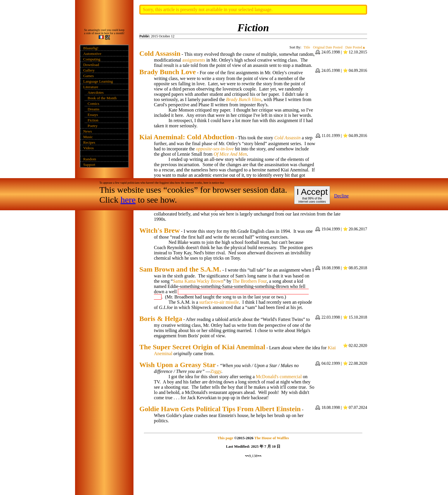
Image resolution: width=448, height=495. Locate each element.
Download (91, 65)
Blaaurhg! (91, 48)
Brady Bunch (238, 99)
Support (89, 165)
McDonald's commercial (279, 377)
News (88, 131)
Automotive (92, 54)
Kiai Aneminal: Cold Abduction (187, 137)
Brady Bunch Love (167, 72)
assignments (194, 60)
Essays (93, 115)
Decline (341, 196)
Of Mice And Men (230, 154)
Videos (88, 148)
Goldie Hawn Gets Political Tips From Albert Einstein (220, 409)
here (128, 200)
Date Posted (354, 47)
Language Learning (98, 81)
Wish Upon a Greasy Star (178, 365)
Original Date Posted (328, 47)
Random (90, 159)
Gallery (89, 70)
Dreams (93, 109)
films (257, 99)
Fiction (93, 120)
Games (88, 76)
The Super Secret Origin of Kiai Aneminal (202, 347)
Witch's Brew (159, 230)
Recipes (89, 142)
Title (307, 47)
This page (225, 438)
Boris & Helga (161, 319)
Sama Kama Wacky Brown (198, 281)
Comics (93, 104)
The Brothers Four (250, 281)
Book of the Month (102, 98)
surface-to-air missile (219, 302)
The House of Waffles (272, 438)
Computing (92, 59)
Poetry (93, 126)
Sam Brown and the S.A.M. (180, 269)
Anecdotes (96, 92)
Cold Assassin (160, 53)
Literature (91, 87)
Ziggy (216, 371)
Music (88, 137)
